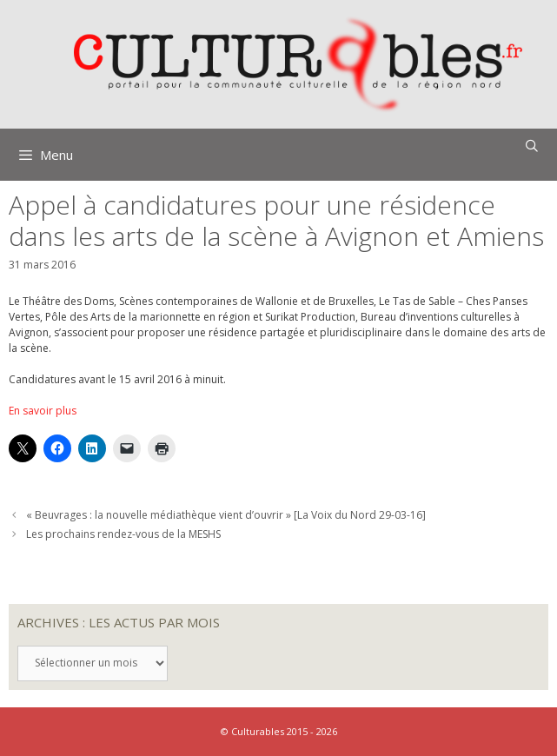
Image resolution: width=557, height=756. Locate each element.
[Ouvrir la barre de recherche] (532, 146)
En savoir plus (43, 411)
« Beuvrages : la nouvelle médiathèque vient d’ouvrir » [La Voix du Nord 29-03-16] (226, 515)
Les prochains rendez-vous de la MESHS (123, 534)
